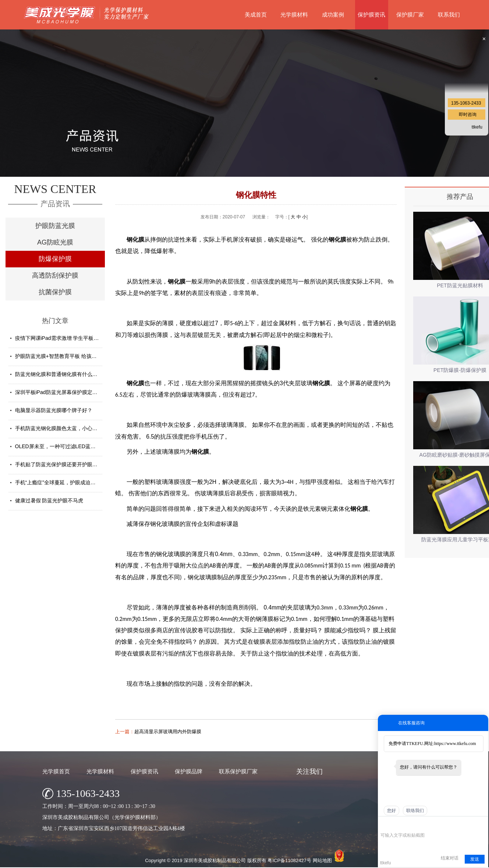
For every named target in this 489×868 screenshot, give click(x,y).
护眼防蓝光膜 (55, 226)
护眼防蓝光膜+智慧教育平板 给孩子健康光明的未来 (74, 356)
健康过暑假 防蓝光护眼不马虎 (49, 500)
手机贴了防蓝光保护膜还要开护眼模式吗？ (64, 464)
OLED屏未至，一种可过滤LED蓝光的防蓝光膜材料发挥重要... (86, 446)
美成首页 (256, 15)
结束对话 (450, 858)
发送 (475, 859)
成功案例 (333, 15)
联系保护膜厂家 (238, 771)
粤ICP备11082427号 (289, 860)
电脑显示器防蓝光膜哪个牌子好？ (54, 410)
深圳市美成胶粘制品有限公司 (215, 860)
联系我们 (449, 15)
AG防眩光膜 (55, 242)
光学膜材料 (294, 15)
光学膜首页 (56, 771)
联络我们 (415, 811)
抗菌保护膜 (55, 292)
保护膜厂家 (410, 15)
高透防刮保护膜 (55, 275)
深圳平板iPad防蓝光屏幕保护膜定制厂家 (61, 392)
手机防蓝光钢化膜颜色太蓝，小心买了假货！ (67, 428)
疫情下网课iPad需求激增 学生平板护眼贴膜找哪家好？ (78, 338)
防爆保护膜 (55, 259)
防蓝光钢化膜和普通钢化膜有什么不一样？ (64, 374)
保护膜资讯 (371, 15)
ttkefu (477, 127)
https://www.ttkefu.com (455, 744)
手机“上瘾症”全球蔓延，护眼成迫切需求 (61, 482)
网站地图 (322, 860)
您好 (391, 811)
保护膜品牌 (189, 771)
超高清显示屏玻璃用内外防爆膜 (168, 732)
